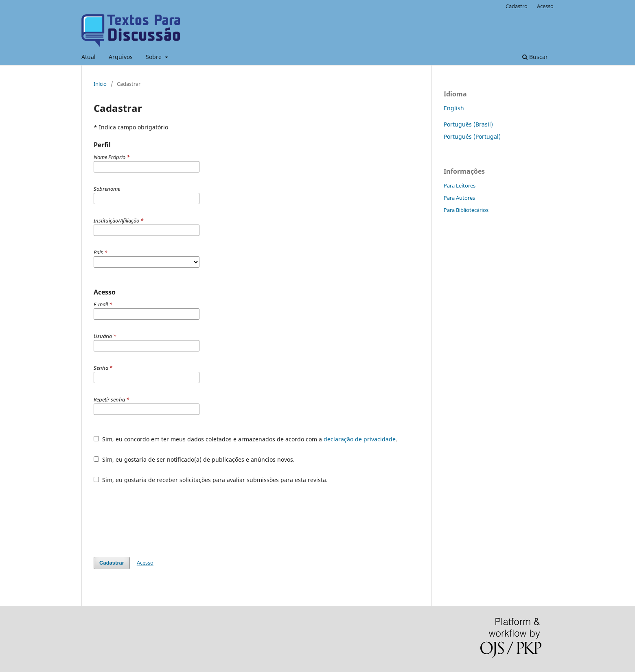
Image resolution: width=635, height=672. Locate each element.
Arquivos (121, 57)
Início (100, 84)
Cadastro (517, 6)
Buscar (535, 57)
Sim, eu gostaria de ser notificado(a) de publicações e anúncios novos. (194, 459)
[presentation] (155, 520)
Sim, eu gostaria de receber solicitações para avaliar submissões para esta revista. (211, 480)
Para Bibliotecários (466, 210)
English (454, 108)
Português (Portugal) (472, 136)
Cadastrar (112, 563)
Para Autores (459, 198)
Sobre (154, 57)
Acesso (545, 6)
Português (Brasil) (468, 124)
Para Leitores (460, 185)
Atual (89, 57)
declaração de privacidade (360, 439)
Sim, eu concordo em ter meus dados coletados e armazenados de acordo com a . (245, 439)
